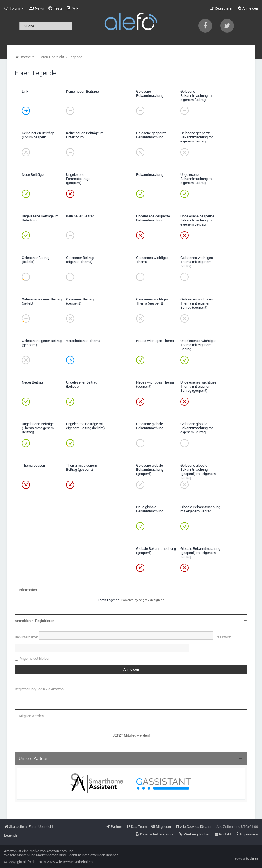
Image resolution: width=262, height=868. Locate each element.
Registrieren (45, 621)
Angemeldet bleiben (35, 658)
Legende (11, 835)
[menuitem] (37, 8)
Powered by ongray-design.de (143, 600)
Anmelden (23, 621)
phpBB (254, 859)
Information (28, 590)
